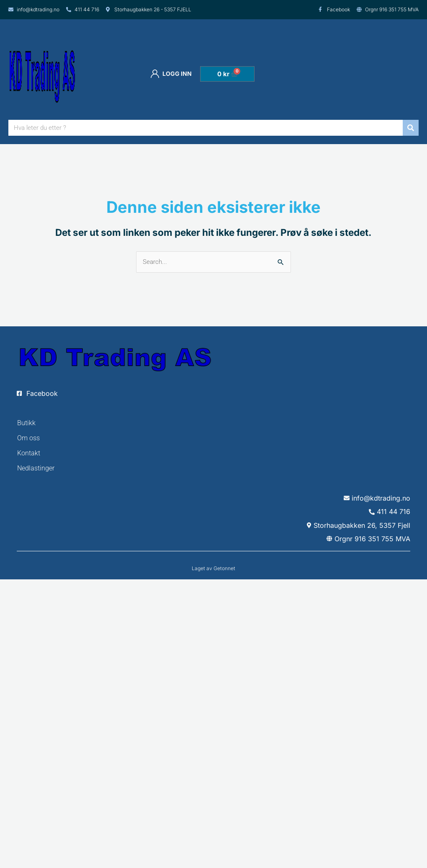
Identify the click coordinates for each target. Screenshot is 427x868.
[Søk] (411, 128)
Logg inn (171, 74)
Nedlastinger (36, 468)
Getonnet (224, 568)
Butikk (26, 423)
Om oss (28, 438)
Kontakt (29, 453)
